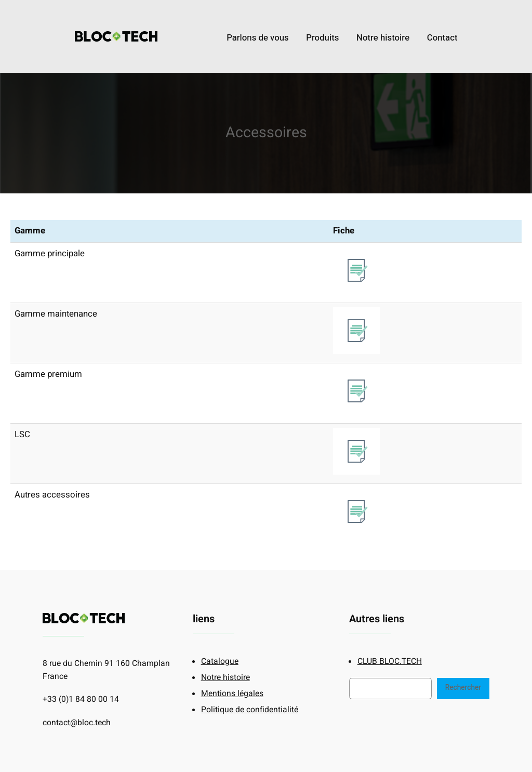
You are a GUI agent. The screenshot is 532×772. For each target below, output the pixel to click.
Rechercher (463, 688)
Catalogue (220, 662)
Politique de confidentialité (250, 710)
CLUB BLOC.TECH (390, 662)
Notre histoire (225, 678)
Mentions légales (232, 694)
